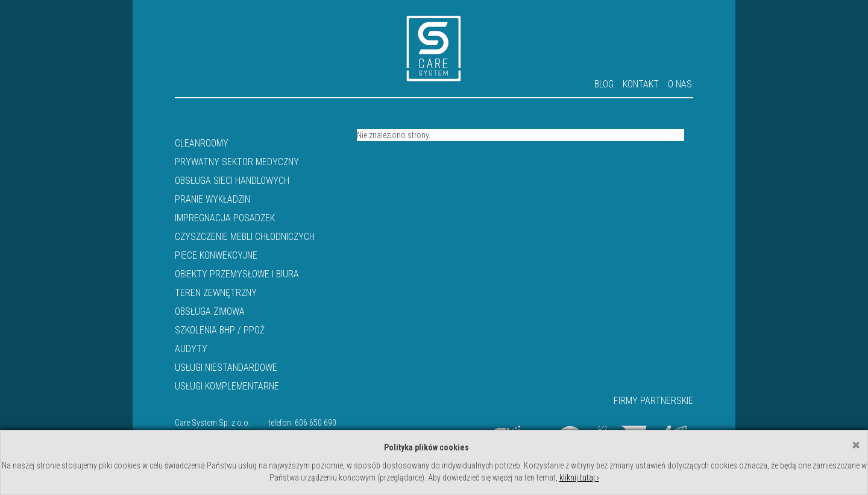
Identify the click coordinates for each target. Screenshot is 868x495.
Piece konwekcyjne (216, 255)
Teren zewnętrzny (216, 293)
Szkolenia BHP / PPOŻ (220, 330)
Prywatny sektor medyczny (237, 162)
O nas (680, 84)
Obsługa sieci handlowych (232, 181)
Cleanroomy (202, 143)
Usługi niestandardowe (226, 367)
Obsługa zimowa (210, 311)
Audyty (191, 349)
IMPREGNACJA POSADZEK (225, 218)
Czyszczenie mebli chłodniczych (245, 237)
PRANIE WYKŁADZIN (212, 199)
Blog (604, 84)
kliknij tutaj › (579, 478)
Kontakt (641, 84)
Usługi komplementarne (227, 386)
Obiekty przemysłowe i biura (237, 274)
